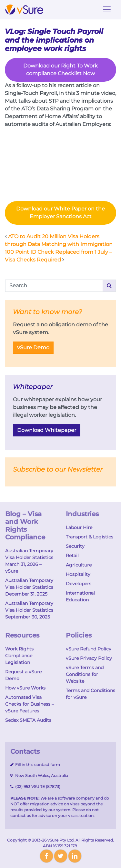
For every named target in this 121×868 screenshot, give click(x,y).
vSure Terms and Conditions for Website (85, 674)
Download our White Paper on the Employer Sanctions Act (60, 213)
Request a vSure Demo (23, 675)
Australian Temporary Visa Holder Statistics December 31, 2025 (29, 587)
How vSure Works (25, 688)
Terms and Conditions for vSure (91, 694)
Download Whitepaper (47, 430)
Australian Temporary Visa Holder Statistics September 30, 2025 (29, 610)
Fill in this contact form (37, 765)
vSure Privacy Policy (89, 658)
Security (75, 546)
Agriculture (79, 565)
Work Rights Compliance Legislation (19, 656)
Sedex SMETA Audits (28, 720)
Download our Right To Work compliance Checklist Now (60, 70)
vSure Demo (33, 347)
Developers (79, 584)
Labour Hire (79, 527)
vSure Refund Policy (89, 649)
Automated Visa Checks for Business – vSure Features (30, 704)
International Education (80, 596)
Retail (72, 556)
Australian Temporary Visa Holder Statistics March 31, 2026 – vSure (29, 561)
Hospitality (78, 574)
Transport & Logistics (90, 537)
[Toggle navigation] (107, 9)
